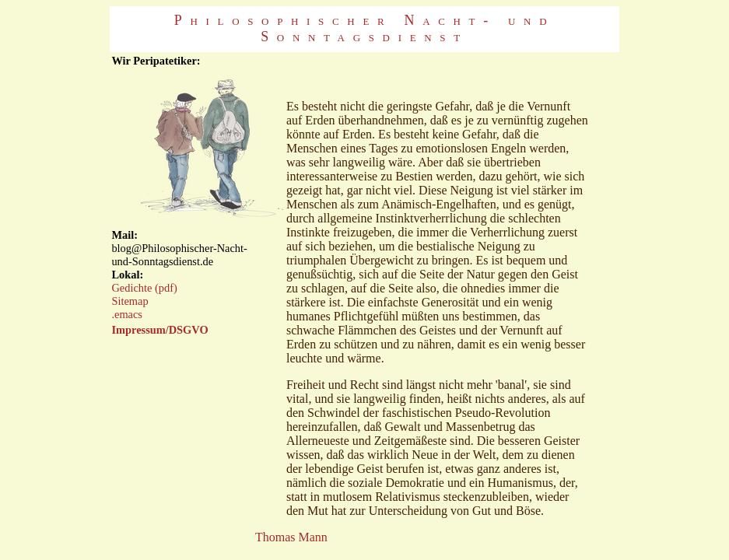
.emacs (127, 314)
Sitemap (130, 301)
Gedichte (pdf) (144, 288)
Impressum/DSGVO (159, 330)
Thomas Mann (291, 537)
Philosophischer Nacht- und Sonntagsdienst (364, 28)
